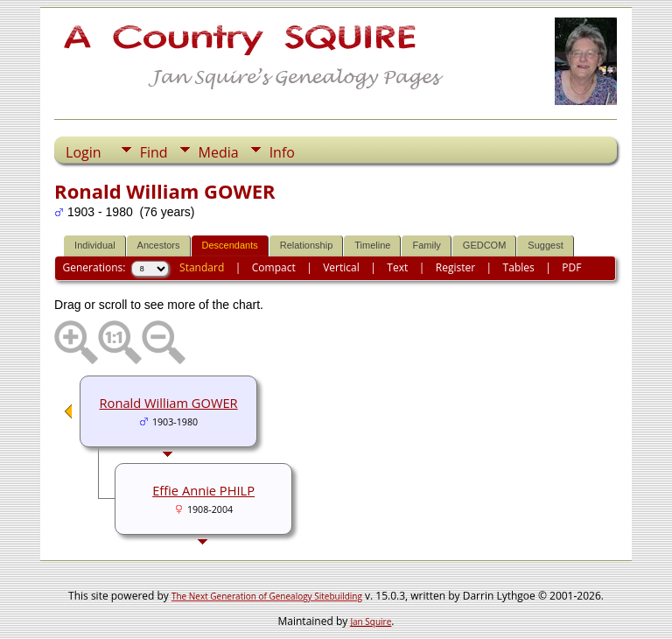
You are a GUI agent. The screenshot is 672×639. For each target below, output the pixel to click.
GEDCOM (485, 245)
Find (154, 152)
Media (219, 152)
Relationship (307, 245)
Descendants (230, 245)
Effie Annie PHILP (203, 490)
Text (397, 267)
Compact (274, 267)
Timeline (372, 245)
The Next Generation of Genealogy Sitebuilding (267, 596)
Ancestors (159, 245)
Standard (202, 267)
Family (426, 245)
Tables (519, 267)
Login (84, 152)
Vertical (341, 267)
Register (455, 267)
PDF (571, 267)
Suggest (545, 245)
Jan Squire (371, 621)
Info (282, 152)
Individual (94, 245)
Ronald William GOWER (169, 403)
